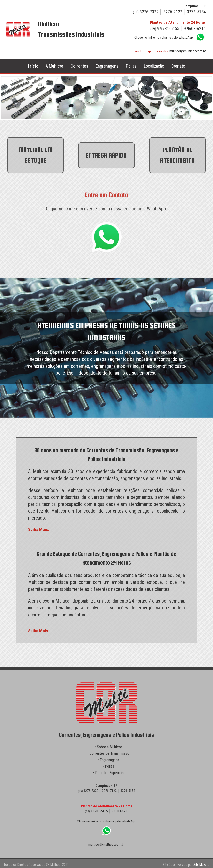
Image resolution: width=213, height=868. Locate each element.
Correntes (80, 66)
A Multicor (54, 66)
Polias (131, 66)
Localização (154, 66)
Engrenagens (107, 66)
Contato (178, 66)
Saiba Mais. (39, 529)
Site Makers (201, 865)
